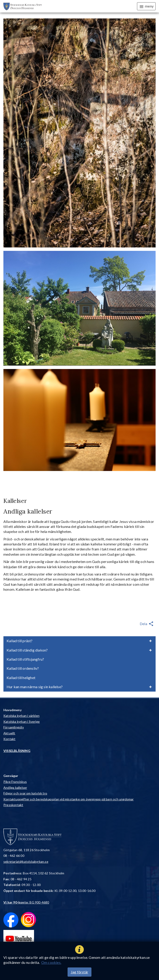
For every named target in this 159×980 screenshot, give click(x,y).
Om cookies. (51, 962)
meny (146, 6)
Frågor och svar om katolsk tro (25, 793)
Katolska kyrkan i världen (21, 716)
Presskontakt (13, 805)
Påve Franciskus (15, 782)
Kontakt (9, 739)
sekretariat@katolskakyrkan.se (26, 862)
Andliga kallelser (15, 788)
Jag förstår (79, 972)
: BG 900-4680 (26, 902)
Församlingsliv (14, 727)
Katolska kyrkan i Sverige (22, 722)
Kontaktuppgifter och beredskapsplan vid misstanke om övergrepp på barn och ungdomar (69, 799)
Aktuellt (9, 733)
